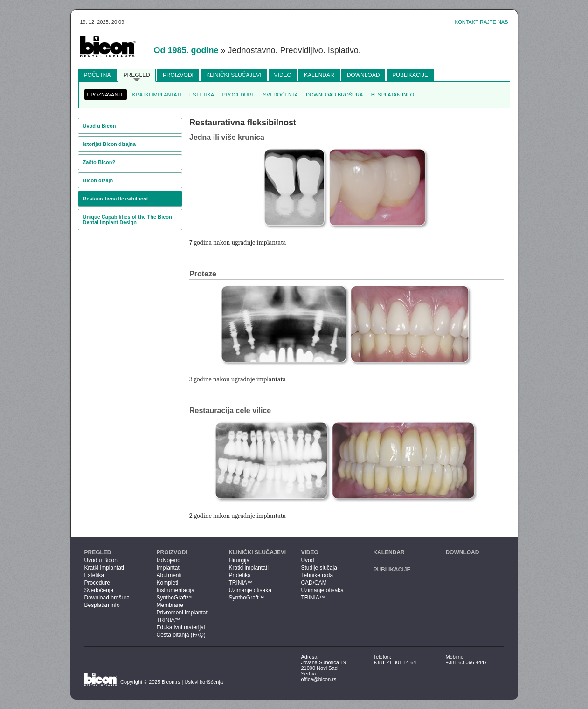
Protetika (239, 575)
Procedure (239, 95)
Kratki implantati (157, 95)
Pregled (137, 75)
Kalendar (319, 75)
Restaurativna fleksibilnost (116, 199)
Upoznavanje (106, 95)
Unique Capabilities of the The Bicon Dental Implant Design (128, 220)
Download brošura (334, 95)
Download (363, 75)
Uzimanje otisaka (250, 590)
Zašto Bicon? (99, 162)
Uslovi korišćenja (204, 682)
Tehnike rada (317, 575)
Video (283, 75)
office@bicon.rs (318, 679)
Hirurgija (239, 560)
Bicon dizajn (98, 180)
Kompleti (167, 583)
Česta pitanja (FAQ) (181, 635)
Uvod (307, 560)
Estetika (202, 95)
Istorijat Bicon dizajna (110, 144)
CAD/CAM (314, 583)
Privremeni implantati (182, 613)
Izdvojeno (168, 560)
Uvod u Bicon (100, 126)
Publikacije (410, 75)
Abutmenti (169, 575)
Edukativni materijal (180, 627)
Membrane (169, 605)
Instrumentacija (175, 590)
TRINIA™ (168, 620)
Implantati (168, 568)
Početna (97, 75)
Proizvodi (178, 75)
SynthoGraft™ (174, 598)
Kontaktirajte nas (481, 22)
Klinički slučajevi (234, 75)
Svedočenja (280, 95)
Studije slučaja (319, 568)
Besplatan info (393, 95)
